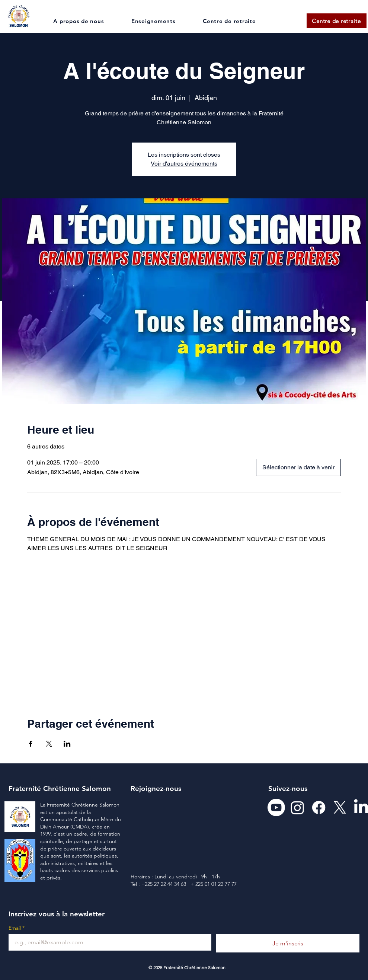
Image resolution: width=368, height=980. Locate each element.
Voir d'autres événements (184, 164)
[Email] (108, 942)
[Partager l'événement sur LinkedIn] (67, 744)
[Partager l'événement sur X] (49, 744)
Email (17, 928)
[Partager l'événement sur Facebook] (31, 744)
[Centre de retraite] (337, 21)
